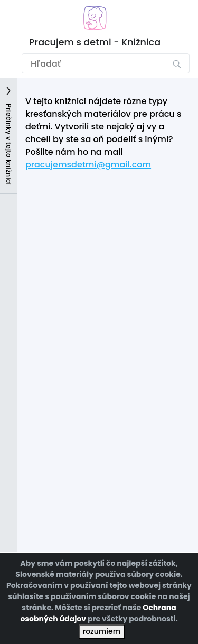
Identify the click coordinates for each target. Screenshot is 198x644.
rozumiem (102, 631)
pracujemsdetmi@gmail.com (88, 165)
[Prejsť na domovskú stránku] (95, 18)
